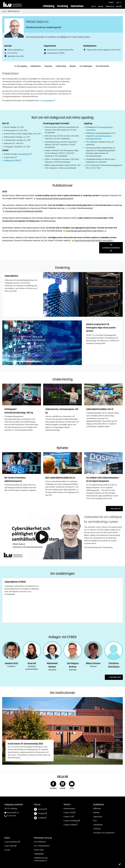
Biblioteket (97, 808)
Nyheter (73, 66)
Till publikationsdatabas (111, 246)
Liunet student (9, 846)
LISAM (7, 850)
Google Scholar (9, 157)
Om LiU (94, 6)
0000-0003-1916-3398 (16, 56)
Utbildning (49, 6)
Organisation (98, 817)
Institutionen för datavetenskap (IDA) (60, 50)
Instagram (39, 814)
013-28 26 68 (12, 53)
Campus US (68, 817)
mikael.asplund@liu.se (16, 50)
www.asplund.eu (47, 100)
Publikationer (36, 66)
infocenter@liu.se (13, 813)
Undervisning (61, 66)
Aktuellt (101, 6)
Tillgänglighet (39, 854)
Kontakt (119, 6)
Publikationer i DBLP (12, 160)
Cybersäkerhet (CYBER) (56, 53)
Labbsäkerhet (98, 825)
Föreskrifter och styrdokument (104, 833)
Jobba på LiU (110, 6)
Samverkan (77, 6)
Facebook (39, 809)
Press (95, 821)
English (111, 2)
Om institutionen (102, 66)
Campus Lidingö (70, 825)
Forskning (62, 6)
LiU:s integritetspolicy (42, 846)
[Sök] (118, 2)
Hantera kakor (39, 850)
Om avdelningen (86, 66)
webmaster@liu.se (40, 861)
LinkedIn (39, 818)
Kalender (96, 813)
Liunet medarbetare (11, 842)
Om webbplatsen (40, 842)
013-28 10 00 (11, 816)
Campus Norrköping (71, 821)
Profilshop (97, 829)
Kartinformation (69, 808)
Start (4, 11)
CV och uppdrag (21, 66)
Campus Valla (69, 813)
